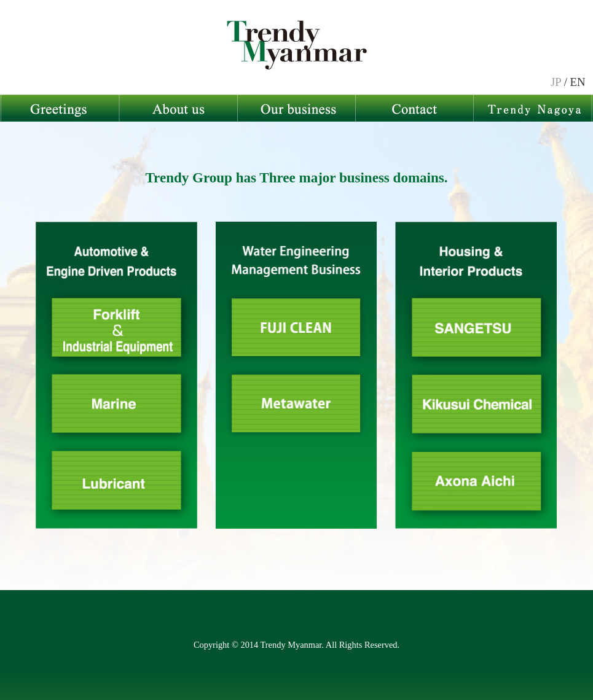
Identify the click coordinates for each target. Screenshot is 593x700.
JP (556, 82)
